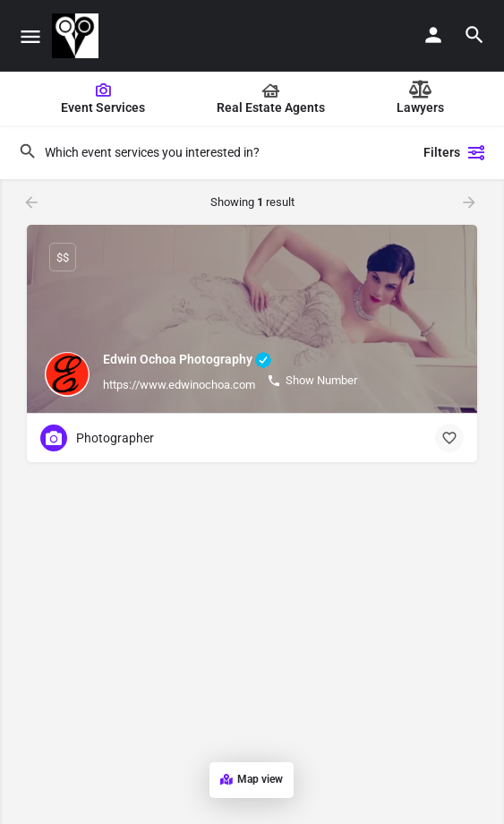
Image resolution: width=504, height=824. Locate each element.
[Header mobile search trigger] (474, 35)
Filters (455, 152)
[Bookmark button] (449, 438)
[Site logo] (77, 36)
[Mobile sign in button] (433, 35)
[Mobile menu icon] (30, 36)
